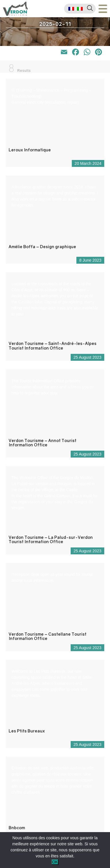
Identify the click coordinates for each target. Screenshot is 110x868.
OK (55, 862)
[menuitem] (71, 9)
